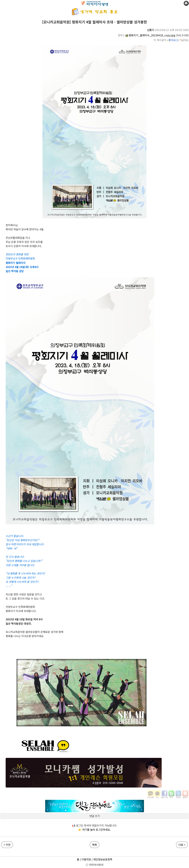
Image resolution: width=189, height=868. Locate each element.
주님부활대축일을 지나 (18, 238)
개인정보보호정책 (103, 859)
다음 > (182, 845)
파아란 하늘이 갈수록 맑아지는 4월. (25, 229)
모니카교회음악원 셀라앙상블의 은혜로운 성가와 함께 (34, 632)
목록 (94, 845)
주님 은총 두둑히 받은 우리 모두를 (24, 242)
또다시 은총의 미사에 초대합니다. (24, 246)
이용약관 (86, 859)
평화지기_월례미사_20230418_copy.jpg (150, 35)
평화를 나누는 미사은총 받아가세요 (25, 636)
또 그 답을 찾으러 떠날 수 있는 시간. (25, 598)
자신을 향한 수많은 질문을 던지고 (24, 594)
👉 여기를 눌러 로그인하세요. (94, 830)
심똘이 (151, 30)
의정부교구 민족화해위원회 (20, 607)
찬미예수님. (12, 225)
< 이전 (7, 845)
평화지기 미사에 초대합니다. (21, 611)
